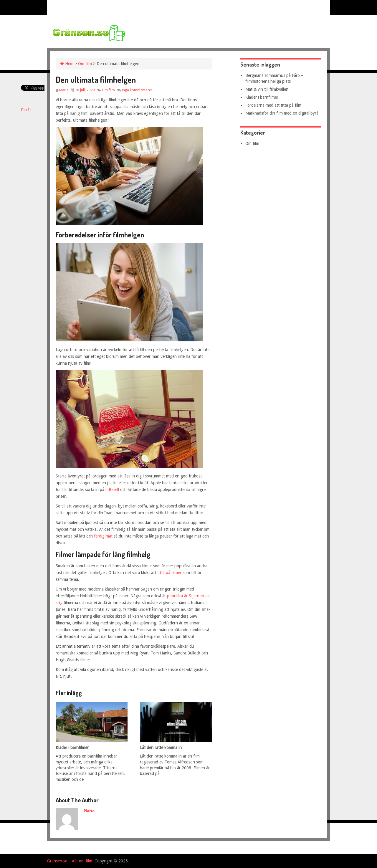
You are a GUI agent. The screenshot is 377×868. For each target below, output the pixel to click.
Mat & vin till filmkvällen (267, 89)
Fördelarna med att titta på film (273, 105)
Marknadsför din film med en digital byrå (282, 113)
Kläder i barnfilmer (262, 97)
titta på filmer (169, 573)
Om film (85, 64)
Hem (67, 64)
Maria (64, 90)
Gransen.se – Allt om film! (70, 861)
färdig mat (104, 536)
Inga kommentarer (137, 90)
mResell (112, 490)
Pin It (26, 110)
